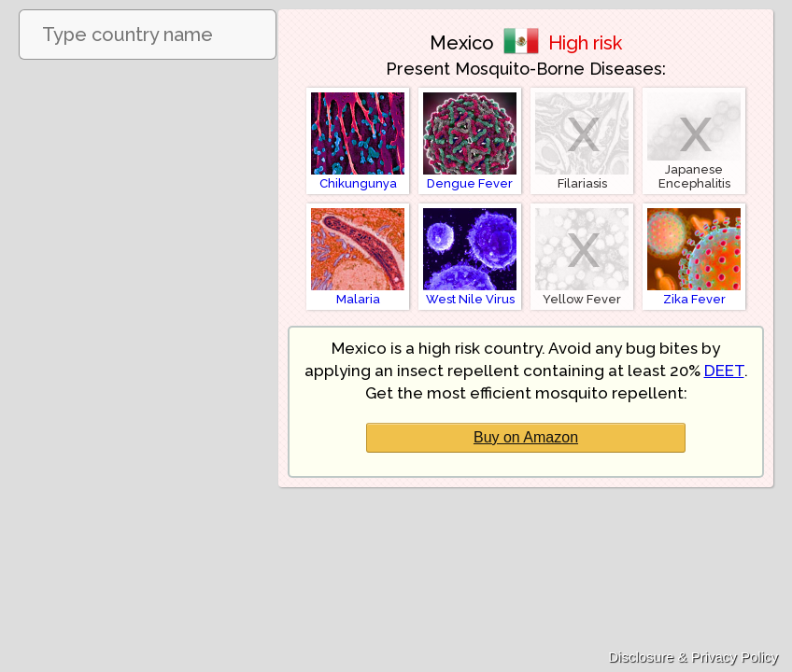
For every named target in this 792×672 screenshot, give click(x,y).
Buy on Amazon (526, 437)
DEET (724, 371)
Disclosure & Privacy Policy (693, 657)
